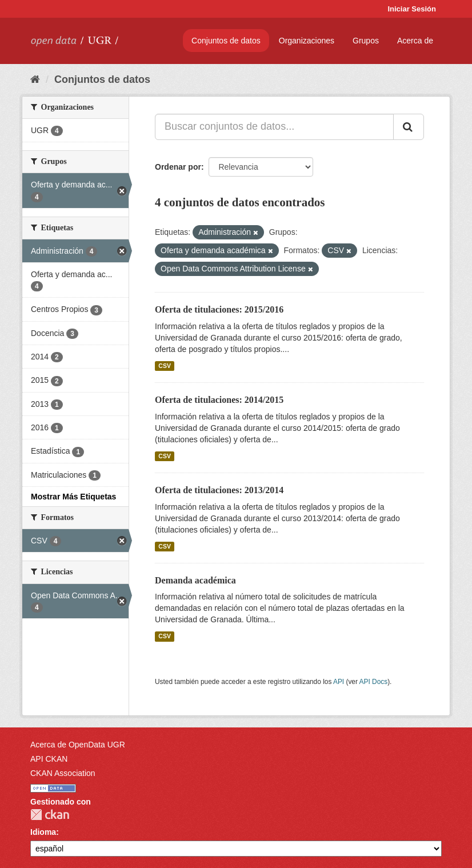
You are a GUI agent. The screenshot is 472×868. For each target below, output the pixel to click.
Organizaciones (307, 41)
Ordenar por (178, 167)
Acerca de (415, 41)
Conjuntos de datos (226, 41)
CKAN (50, 815)
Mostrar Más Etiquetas (73, 497)
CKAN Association (63, 773)
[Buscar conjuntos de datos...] (274, 127)
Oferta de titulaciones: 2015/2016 (219, 309)
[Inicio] (35, 79)
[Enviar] (409, 127)
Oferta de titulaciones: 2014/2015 (219, 400)
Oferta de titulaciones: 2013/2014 (219, 490)
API (339, 682)
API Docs (374, 682)
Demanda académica (195, 580)
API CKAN (49, 759)
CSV (165, 366)
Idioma (43, 832)
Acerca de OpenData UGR (78, 745)
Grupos (366, 41)
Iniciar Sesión (412, 9)
